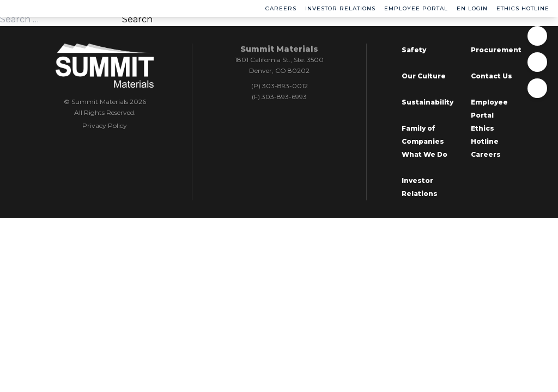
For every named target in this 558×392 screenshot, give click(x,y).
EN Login (472, 8)
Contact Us (492, 76)
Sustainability (427, 102)
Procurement (496, 50)
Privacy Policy (105, 125)
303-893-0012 (285, 86)
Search (137, 19)
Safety (414, 50)
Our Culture (424, 76)
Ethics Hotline (523, 8)
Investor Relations (340, 8)
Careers (281, 8)
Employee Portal (416, 8)
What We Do (424, 154)
